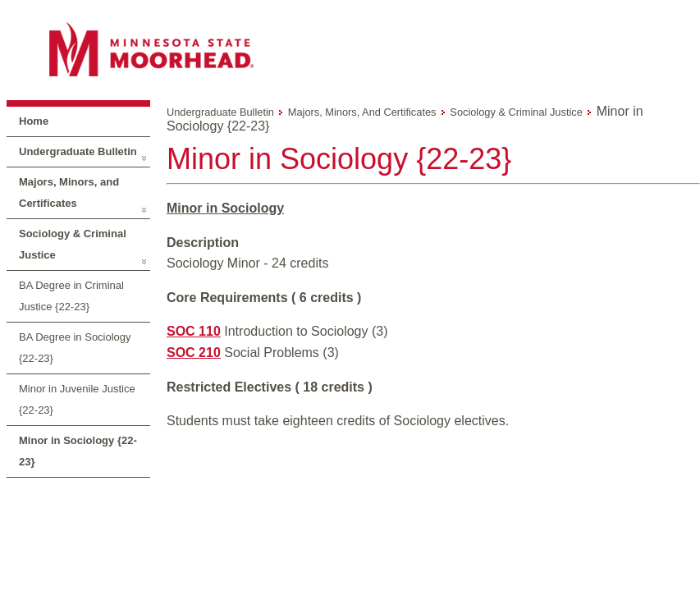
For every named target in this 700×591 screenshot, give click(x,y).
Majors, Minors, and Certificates (69, 192)
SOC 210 (194, 353)
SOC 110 (194, 331)
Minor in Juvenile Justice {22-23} (77, 399)
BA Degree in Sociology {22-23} (75, 348)
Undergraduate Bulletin (78, 151)
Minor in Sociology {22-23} (78, 451)
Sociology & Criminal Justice (73, 244)
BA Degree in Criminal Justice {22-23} (71, 296)
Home (34, 121)
